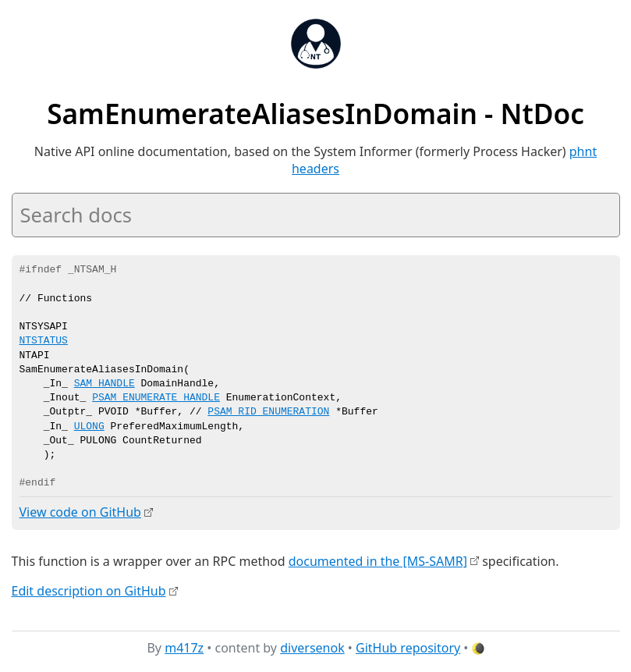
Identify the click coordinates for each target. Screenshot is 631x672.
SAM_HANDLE (105, 384)
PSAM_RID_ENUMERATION (268, 412)
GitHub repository (408, 648)
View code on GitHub (80, 512)
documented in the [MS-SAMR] (378, 560)
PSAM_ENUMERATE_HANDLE (156, 398)
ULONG (89, 427)
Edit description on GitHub (89, 590)
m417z (184, 648)
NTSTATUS (44, 341)
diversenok (312, 648)
